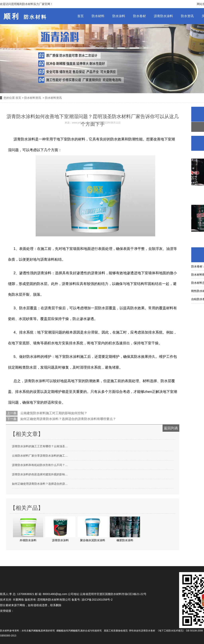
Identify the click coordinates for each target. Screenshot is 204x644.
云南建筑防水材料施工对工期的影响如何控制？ (53, 413)
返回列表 (171, 428)
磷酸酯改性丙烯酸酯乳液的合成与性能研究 (79, 631)
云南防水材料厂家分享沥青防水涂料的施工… (40, 456)
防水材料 (98, 16)
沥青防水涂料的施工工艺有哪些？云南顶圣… (40, 446)
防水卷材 (139, 16)
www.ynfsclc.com (81, 123)
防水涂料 (119, 16)
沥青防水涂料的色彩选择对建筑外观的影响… (40, 474)
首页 (80, 16)
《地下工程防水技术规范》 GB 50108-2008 (180, 631)
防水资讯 (187, 16)
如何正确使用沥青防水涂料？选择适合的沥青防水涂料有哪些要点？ (68, 419)
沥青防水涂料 (163, 16)
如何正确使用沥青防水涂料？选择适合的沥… (40, 484)
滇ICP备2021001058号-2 (97, 600)
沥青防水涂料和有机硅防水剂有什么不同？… (40, 465)
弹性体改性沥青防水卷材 (142, 631)
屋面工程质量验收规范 (116, 631)
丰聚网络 (18, 600)
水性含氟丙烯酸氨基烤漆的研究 (38, 631)
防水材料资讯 (33, 98)
